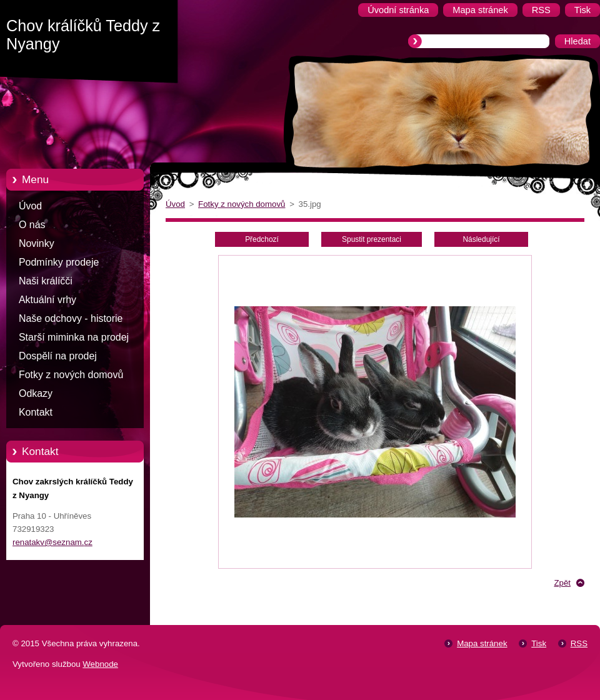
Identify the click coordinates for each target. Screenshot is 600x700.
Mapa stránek (482, 643)
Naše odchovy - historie (71, 318)
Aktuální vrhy (47, 300)
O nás (32, 225)
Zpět (562, 583)
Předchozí (262, 239)
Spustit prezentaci (372, 239)
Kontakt (36, 412)
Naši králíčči (46, 281)
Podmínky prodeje (59, 262)
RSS (579, 643)
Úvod (30, 206)
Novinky (37, 243)
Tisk (539, 643)
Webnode (100, 664)
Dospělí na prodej (58, 356)
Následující (481, 239)
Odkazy (36, 393)
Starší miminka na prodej (74, 337)
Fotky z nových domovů (71, 375)
